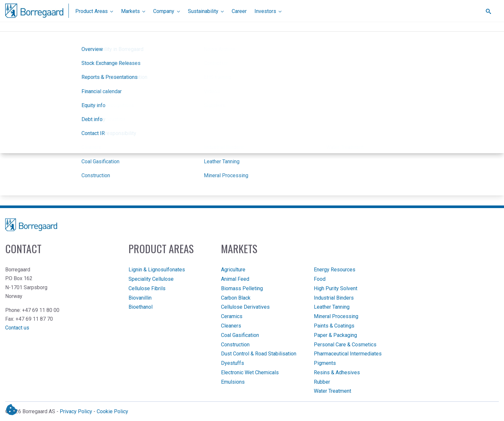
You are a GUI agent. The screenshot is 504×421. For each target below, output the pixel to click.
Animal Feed (235, 279)
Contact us (17, 328)
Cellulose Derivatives (245, 307)
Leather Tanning (332, 307)
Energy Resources (335, 270)
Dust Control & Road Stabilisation (259, 354)
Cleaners (231, 326)
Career (239, 11)
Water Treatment (332, 391)
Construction (235, 345)
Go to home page (250, 118)
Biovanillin (140, 298)
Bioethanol (141, 307)
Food (320, 279)
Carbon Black (236, 298)
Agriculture (233, 270)
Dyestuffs (233, 363)
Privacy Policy (76, 411)
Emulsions (233, 382)
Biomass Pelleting (242, 288)
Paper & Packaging (335, 335)
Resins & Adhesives (337, 372)
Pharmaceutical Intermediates (348, 354)
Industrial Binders (334, 298)
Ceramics (232, 316)
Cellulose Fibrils (147, 288)
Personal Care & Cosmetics (345, 345)
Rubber (322, 382)
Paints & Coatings (334, 326)
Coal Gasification (240, 335)
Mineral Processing (336, 316)
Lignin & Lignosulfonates (157, 270)
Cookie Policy (112, 411)
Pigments (325, 363)
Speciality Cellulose (151, 279)
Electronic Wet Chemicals (250, 372)
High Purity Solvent (336, 288)
